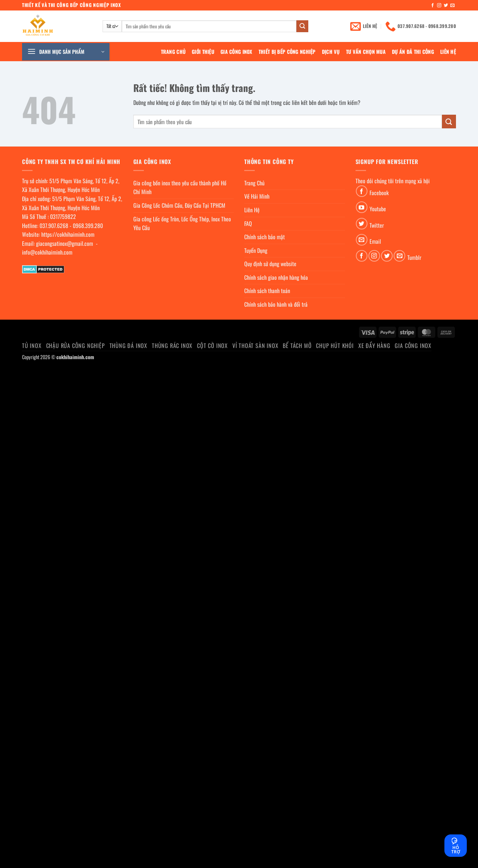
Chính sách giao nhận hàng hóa (276, 277)
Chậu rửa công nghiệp (76, 346)
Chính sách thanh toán (267, 291)
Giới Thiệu (203, 52)
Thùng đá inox (128, 346)
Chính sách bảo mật (265, 237)
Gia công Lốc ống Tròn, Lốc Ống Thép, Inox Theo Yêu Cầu (182, 223)
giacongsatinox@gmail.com (65, 243)
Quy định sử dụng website (270, 264)
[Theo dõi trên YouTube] (362, 207)
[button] (66, 52)
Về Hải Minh (257, 196)
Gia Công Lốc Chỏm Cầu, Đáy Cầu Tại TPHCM (179, 205)
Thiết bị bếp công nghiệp (287, 52)
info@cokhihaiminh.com (47, 252)
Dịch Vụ (331, 52)
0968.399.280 (88, 226)
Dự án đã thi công (413, 52)
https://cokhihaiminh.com (68, 234)
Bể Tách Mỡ (297, 346)
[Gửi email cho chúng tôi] (452, 6)
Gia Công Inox (236, 52)
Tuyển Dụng (256, 250)
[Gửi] (302, 26)
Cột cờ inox (212, 346)
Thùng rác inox (172, 346)
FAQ (248, 223)
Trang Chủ (173, 52)
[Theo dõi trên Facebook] (433, 6)
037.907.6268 (54, 226)
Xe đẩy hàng (374, 346)
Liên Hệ (448, 52)
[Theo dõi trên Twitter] (446, 6)
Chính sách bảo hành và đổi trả (276, 304)
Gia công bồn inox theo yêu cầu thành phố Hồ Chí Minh (180, 187)
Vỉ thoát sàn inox (255, 346)
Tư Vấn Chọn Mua (366, 52)
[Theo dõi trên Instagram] (439, 6)
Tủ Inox (32, 346)
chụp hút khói (335, 346)
